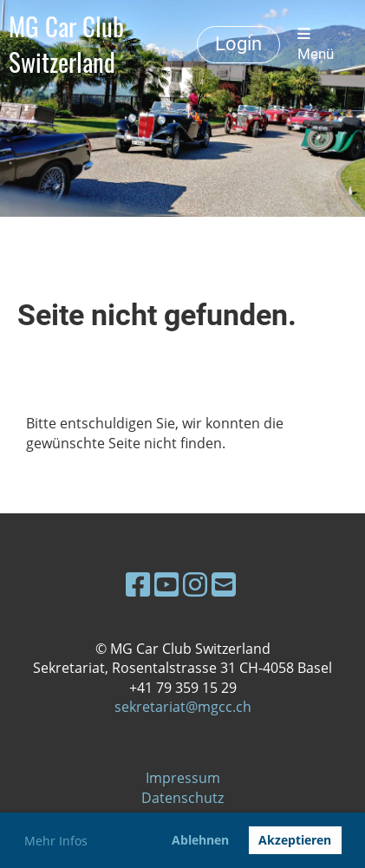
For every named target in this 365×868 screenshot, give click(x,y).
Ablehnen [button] (200, 840)
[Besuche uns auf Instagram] (195, 584)
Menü (316, 45)
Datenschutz (182, 798)
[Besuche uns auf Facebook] (138, 584)
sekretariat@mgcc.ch (183, 707)
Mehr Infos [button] (56, 841)
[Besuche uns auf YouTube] (166, 584)
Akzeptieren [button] (295, 840)
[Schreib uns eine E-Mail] (224, 584)
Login (238, 44)
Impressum (183, 778)
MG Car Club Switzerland (66, 45)
